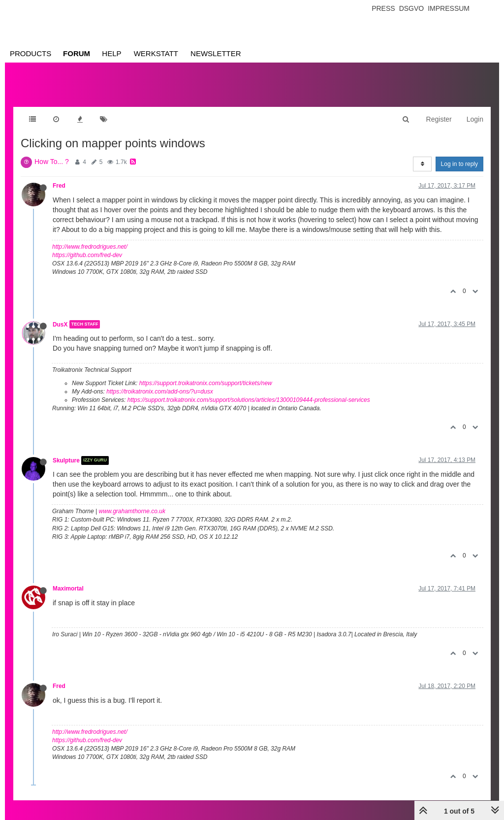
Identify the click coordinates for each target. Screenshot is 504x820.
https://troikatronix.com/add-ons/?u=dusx (159, 392)
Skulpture (66, 460)
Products (31, 53)
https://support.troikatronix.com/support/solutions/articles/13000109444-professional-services (249, 400)
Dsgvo (412, 8)
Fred (59, 186)
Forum (77, 53)
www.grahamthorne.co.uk (132, 511)
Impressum (449, 8)
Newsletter (216, 53)
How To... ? (52, 162)
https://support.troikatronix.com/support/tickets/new (206, 383)
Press (383, 8)
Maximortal (68, 589)
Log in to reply (459, 164)
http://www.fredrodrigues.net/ (90, 247)
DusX (60, 324)
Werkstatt (156, 53)
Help (111, 53)
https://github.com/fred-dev (87, 255)
